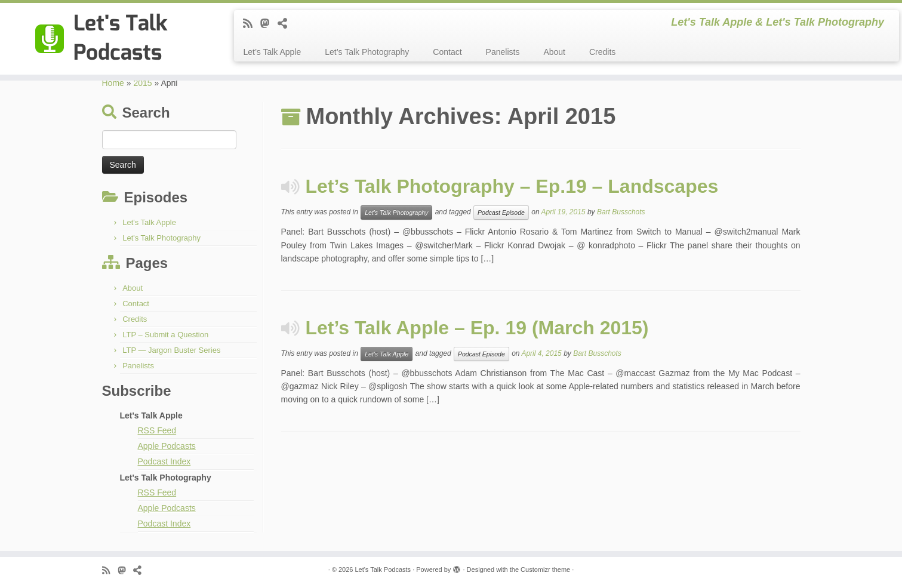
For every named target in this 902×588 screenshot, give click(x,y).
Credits (602, 52)
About (554, 52)
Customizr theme (545, 569)
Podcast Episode (501, 213)
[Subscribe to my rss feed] (252, 24)
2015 (142, 83)
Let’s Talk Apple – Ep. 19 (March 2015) (477, 328)
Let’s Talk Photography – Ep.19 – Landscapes (512, 186)
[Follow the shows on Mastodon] (269, 24)
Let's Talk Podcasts (383, 569)
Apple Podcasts (167, 446)
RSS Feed (157, 430)
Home (113, 83)
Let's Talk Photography (161, 238)
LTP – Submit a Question (165, 335)
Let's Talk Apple (149, 222)
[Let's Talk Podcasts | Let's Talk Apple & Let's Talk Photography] (104, 39)
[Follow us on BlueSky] (286, 24)
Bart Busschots (621, 213)
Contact (447, 52)
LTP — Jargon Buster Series (171, 350)
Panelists (503, 52)
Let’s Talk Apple (272, 52)
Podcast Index (164, 461)
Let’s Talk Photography (367, 52)
